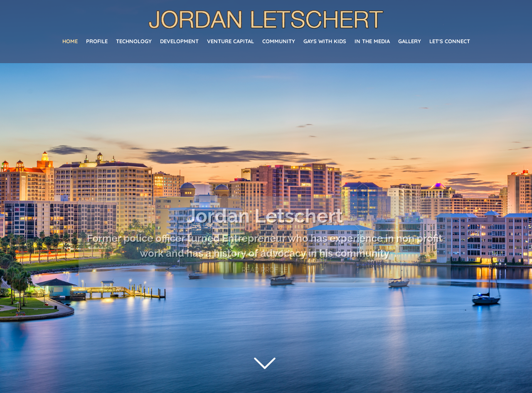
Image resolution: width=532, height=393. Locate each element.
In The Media (372, 41)
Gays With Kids (325, 41)
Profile (97, 41)
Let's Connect (450, 41)
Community (279, 41)
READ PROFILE (265, 270)
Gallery (410, 41)
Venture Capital (230, 41)
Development (179, 41)
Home (70, 41)
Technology (134, 41)
